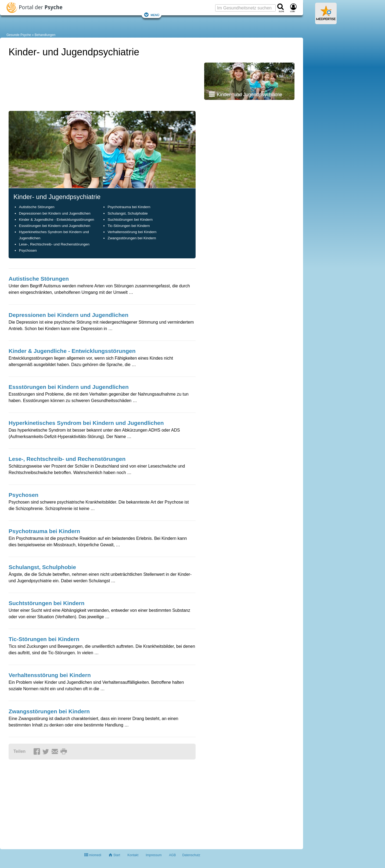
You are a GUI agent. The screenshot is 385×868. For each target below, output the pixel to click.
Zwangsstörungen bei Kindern (132, 238)
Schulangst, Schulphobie (127, 213)
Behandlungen (45, 35)
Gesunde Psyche (19, 35)
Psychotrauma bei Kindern (129, 207)
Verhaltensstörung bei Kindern (132, 232)
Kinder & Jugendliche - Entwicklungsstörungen (56, 220)
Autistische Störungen (37, 207)
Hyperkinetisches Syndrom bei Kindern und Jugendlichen (86, 423)
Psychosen (28, 250)
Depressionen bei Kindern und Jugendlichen (55, 213)
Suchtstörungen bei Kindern (130, 220)
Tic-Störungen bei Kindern (129, 226)
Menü (152, 15)
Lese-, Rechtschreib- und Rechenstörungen (54, 244)
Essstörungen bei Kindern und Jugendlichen (55, 226)
